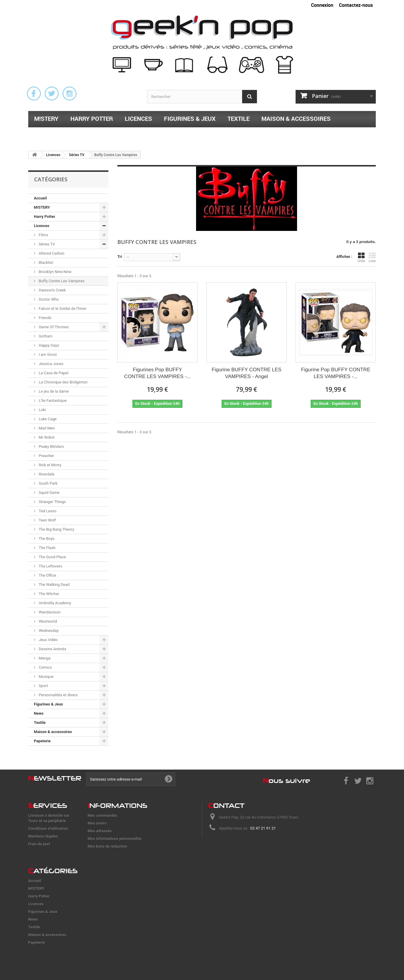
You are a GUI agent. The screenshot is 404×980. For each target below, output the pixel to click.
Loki (42, 410)
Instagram (70, 93)
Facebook (34, 93)
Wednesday (48, 631)
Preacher (46, 456)
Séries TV (46, 244)
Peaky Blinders (51, 447)
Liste (372, 257)
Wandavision (49, 612)
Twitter (52, 93)
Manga (44, 658)
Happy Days (48, 345)
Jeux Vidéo (48, 640)
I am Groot (47, 355)
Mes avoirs (97, 823)
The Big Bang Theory (56, 529)
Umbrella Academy (54, 603)
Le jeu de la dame (53, 391)
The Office (47, 575)
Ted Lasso (47, 511)
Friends (45, 318)
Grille (361, 257)
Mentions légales (43, 836)
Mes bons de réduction (107, 846)
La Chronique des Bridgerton (63, 382)
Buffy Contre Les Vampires (61, 281)
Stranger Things (52, 502)
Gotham (45, 336)
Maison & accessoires (296, 119)
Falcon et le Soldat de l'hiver (62, 309)
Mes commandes (102, 815)
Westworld (47, 621)
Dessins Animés (52, 649)
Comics (45, 667)
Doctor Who (48, 299)
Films (43, 235)
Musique (46, 677)
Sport (43, 686)
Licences (138, 119)
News (39, 713)
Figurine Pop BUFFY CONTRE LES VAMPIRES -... (336, 373)
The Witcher (48, 594)
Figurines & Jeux (190, 119)
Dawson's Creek (52, 290)
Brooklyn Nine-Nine (55, 272)
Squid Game (49, 493)
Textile (239, 119)
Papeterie (49, 134)
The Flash (47, 548)
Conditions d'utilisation (48, 828)
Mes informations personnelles (115, 839)
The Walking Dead (54, 585)
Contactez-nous (356, 5)
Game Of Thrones (53, 327)
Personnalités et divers (58, 695)
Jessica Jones (50, 364)
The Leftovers (50, 566)
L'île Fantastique (52, 401)
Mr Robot (46, 437)
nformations (117, 805)
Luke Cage (47, 419)
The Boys (46, 539)
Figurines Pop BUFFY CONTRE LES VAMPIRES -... (158, 373)
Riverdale (46, 474)
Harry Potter (92, 119)
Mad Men (46, 428)
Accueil (40, 198)
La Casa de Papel (53, 373)
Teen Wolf (47, 520)
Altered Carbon (51, 253)
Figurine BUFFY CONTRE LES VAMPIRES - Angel (247, 373)
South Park (48, 483)
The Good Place (52, 557)
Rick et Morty (49, 465)
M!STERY (46, 119)
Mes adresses (100, 831)
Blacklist (45, 263)
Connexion (322, 5)
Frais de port (39, 844)
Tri (120, 257)
